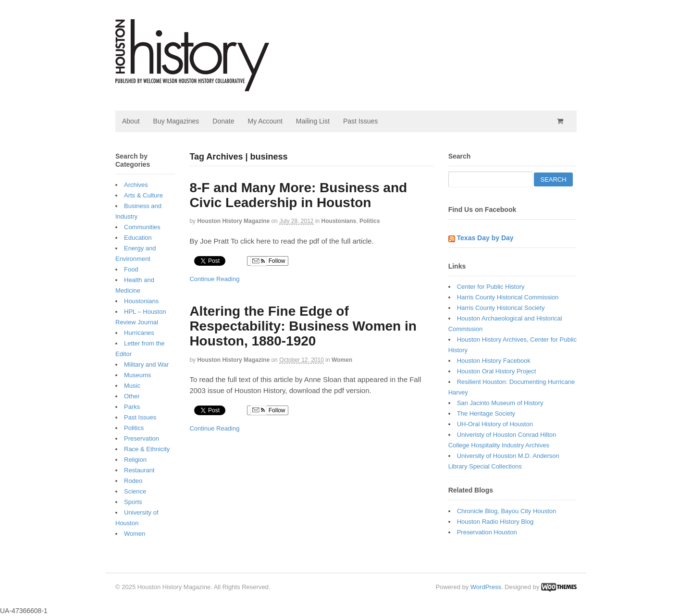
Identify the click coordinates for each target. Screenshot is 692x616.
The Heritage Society (486, 413)
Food (131, 269)
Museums (137, 375)
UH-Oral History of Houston (495, 424)
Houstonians (339, 221)
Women (342, 360)
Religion (135, 460)
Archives (136, 185)
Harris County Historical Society (501, 308)
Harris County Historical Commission (508, 297)
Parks (132, 407)
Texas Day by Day (485, 238)
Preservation (142, 438)
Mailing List (313, 121)
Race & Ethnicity (147, 449)
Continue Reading (214, 279)
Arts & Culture (143, 195)
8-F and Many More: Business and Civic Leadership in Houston (298, 195)
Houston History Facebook (494, 361)
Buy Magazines (176, 121)
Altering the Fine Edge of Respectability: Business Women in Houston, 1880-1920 (303, 326)
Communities (142, 227)
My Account (265, 121)
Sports (133, 502)
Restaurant (139, 470)
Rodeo (133, 481)
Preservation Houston (487, 532)
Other (132, 396)
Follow (268, 261)
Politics (370, 221)
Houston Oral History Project (497, 371)
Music (132, 386)
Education (138, 238)
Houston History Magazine (233, 221)
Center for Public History (491, 287)
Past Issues (360, 121)
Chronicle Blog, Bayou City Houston (507, 511)
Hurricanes (139, 333)
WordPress (486, 587)
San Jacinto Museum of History (500, 403)
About (131, 121)
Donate (223, 121)
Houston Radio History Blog (495, 522)
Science (135, 491)
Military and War (146, 364)
